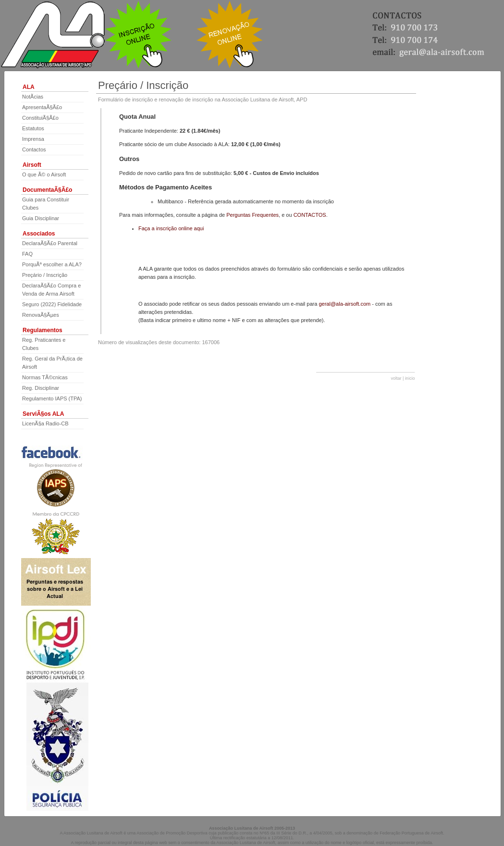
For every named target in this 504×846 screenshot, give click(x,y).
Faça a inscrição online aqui (171, 228)
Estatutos (33, 128)
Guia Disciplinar (41, 218)
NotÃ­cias (33, 97)
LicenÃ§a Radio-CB (45, 423)
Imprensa (33, 139)
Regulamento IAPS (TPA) (52, 398)
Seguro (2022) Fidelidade (52, 304)
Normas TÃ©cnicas (45, 377)
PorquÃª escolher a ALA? (52, 264)
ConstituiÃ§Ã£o (40, 118)
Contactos (34, 149)
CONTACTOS (310, 215)
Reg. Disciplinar (41, 388)
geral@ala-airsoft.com (344, 304)
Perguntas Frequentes (252, 215)
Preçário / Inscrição (45, 275)
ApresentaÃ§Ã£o (42, 107)
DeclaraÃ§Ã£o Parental (50, 243)
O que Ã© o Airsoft (44, 174)
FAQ (27, 254)
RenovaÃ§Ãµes (41, 315)
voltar (396, 378)
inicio (410, 378)
